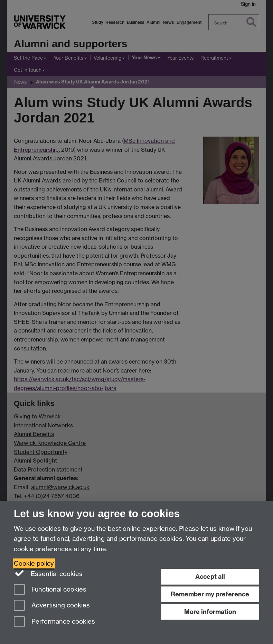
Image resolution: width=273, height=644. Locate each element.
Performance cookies (54, 622)
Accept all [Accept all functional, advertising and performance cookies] (210, 577)
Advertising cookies (52, 606)
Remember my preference (210, 594)
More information (210, 612)
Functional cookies (50, 590)
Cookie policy (34, 563)
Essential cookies (48, 573)
